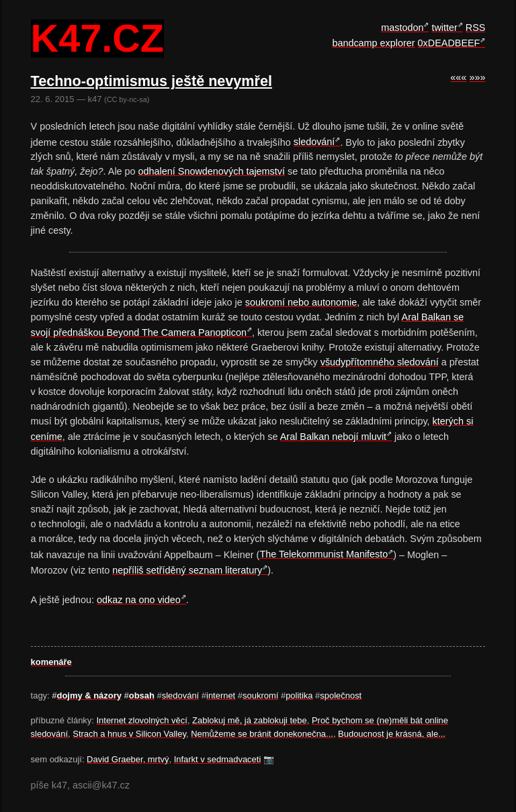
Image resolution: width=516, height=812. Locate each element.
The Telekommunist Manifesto (324, 554)
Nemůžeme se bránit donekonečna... (262, 734)
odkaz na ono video (139, 600)
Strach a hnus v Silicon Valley (129, 734)
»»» (477, 77)
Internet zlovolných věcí (142, 720)
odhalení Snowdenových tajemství (212, 171)
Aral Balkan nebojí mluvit (333, 437)
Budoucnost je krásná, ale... (392, 734)
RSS (476, 28)
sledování (314, 142)
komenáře (51, 662)
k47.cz (97, 39)
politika (299, 695)
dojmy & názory (89, 695)
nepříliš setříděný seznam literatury (187, 570)
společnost (341, 695)
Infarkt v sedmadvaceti (218, 759)
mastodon (402, 28)
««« (458, 77)
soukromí (260, 695)
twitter (444, 28)
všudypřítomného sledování (380, 362)
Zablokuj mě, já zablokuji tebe (250, 720)
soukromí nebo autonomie (301, 302)
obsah (142, 695)
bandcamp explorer (373, 43)
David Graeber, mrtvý (128, 759)
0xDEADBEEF (449, 43)
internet (221, 695)
